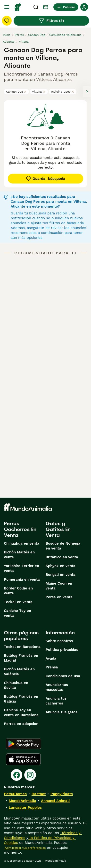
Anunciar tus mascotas (57, 687)
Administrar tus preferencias (25, 848)
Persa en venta (59, 597)
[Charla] (46, 7)
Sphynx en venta (61, 566)
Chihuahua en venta (22, 543)
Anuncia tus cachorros (56, 701)
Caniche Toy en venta (17, 613)
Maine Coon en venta (59, 586)
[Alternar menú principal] (7, 7)
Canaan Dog (16, 92)
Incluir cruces (63, 92)
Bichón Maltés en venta (19, 555)
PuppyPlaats (62, 794)
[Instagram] (30, 775)
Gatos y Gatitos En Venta (58, 529)
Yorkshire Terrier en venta (21, 568)
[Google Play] (23, 744)
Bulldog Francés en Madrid (21, 658)
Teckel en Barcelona (22, 647)
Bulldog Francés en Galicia (21, 699)
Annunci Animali (55, 801)
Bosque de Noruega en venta (63, 546)
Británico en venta (62, 557)
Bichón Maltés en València (19, 672)
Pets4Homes (15, 794)
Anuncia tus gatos (62, 712)
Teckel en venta (18, 602)
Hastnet (39, 794)
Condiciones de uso (63, 676)
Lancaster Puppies (25, 808)
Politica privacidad (62, 650)
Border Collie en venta (18, 591)
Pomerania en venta (22, 579)
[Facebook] (17, 775)
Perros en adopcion (21, 724)
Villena (39, 92)
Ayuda (51, 658)
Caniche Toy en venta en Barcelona (21, 713)
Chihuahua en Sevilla (16, 685)
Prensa (52, 667)
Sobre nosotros (59, 641)
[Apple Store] (23, 759)
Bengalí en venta (61, 575)
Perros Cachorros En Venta (20, 529)
